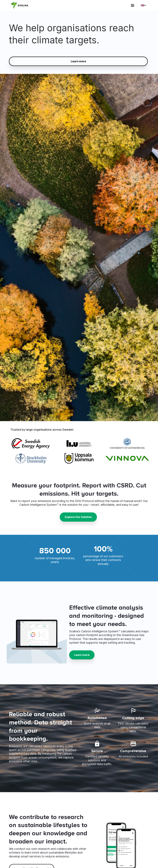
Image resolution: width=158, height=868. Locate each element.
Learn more (78, 61)
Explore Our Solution (78, 517)
